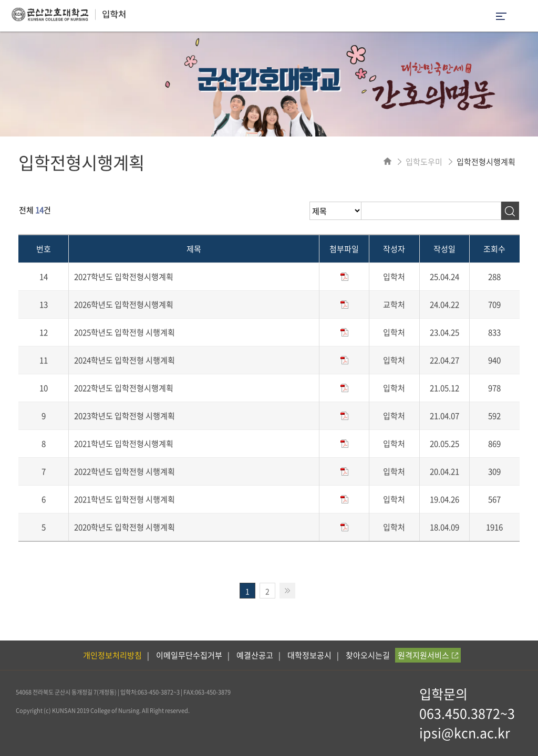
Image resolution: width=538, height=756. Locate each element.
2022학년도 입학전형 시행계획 (125, 471)
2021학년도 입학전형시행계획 (124, 444)
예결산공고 (255, 655)
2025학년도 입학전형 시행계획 (125, 332)
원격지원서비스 (428, 655)
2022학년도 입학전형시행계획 (124, 388)
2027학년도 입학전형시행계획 (124, 277)
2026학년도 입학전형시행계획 (124, 304)
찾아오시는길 (368, 655)
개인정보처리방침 (112, 655)
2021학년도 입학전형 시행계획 (125, 499)
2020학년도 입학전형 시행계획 (125, 527)
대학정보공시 (309, 655)
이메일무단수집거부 (189, 655)
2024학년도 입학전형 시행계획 (125, 360)
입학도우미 (424, 162)
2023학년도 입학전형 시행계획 (125, 416)
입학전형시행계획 (486, 162)
